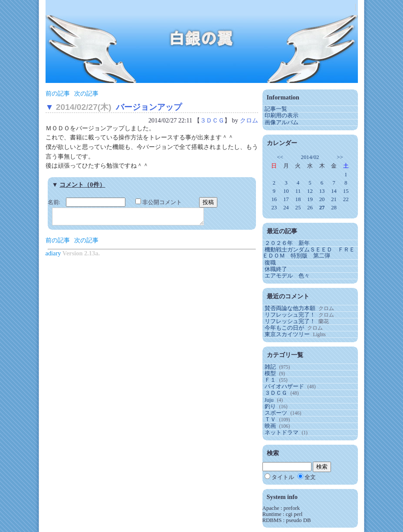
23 (274, 208)
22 (346, 199)
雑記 (270, 367)
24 (286, 208)
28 (334, 208)
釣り (270, 406)
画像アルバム (282, 122)
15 (346, 191)
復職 (270, 263)
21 (334, 199)
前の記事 (58, 93)
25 (298, 208)
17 (286, 199)
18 (298, 199)
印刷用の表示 (282, 116)
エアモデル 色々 (287, 276)
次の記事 (86, 93)
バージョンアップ (149, 107)
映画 (270, 426)
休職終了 (276, 269)
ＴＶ (270, 420)
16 (274, 199)
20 (322, 199)
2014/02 (310, 157)
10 (286, 191)
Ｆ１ (270, 380)
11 (298, 191)
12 (310, 191)
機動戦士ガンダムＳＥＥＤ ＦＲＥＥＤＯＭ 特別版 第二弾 (309, 253)
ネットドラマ (282, 433)
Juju (269, 400)
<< (280, 157)
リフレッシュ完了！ (290, 315)
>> (340, 157)
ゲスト (298, 8)
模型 (270, 373)
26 (310, 208)
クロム (249, 120)
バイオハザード (284, 387)
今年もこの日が (284, 328)
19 (310, 199)
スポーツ (276, 413)
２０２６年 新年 (287, 243)
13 (322, 191)
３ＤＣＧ (212, 120)
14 (334, 191)
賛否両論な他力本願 (290, 308)
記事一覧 (276, 109)
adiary (53, 256)
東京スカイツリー (287, 334)
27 (322, 208)
